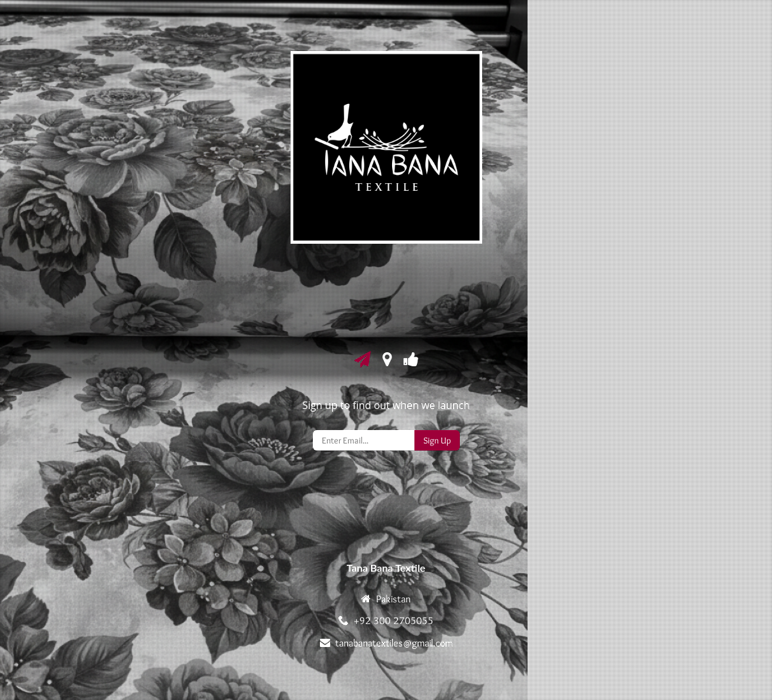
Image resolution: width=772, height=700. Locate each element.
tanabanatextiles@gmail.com (394, 643)
